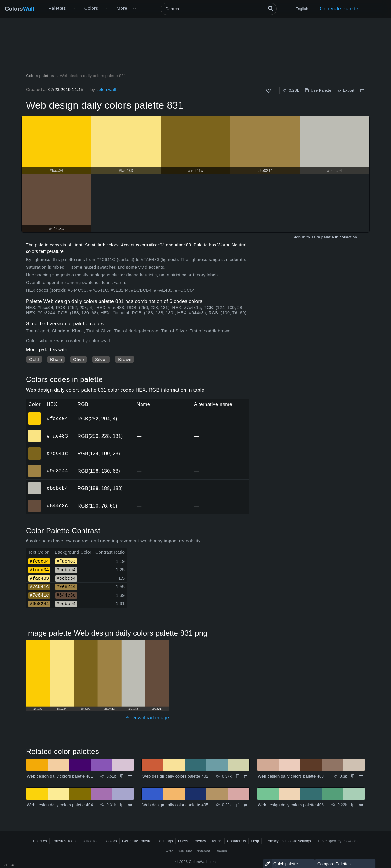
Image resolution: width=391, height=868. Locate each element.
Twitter (169, 851)
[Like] (268, 91)
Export (345, 90)
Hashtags (165, 841)
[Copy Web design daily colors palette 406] (353, 805)
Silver (101, 359)
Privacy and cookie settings (289, 841)
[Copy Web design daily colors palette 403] (353, 776)
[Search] (219, 9)
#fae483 (57, 436)
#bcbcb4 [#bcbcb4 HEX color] (35, 484)
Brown (125, 359)
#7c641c (57, 453)
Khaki (56, 359)
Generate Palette (339, 9)
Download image (147, 718)
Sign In (299, 237)
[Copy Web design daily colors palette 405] (238, 805)
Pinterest (203, 851)
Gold (34, 359)
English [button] (302, 9)
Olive (79, 359)
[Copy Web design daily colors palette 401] (122, 776)
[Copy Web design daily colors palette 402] (238, 776)
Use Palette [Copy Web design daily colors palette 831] (318, 90)
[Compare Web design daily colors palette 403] (361, 776)
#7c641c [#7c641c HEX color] (35, 449)
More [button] (122, 8)
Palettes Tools (64, 841)
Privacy (200, 841)
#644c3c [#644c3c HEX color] (35, 501)
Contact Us (237, 841)
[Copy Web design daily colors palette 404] (122, 805)
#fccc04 (57, 419)
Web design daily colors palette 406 (291, 805)
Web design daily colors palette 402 (175, 776)
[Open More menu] (73, 9)
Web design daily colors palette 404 (60, 805)
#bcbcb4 (57, 488)
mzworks (350, 841)
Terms (217, 841)
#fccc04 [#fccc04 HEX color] (35, 414)
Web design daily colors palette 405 (175, 805)
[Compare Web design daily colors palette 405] (246, 805)
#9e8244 (57, 471)
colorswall (106, 90)
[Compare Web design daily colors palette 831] (362, 90)
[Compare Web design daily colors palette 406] (361, 805)
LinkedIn (220, 851)
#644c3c (57, 506)
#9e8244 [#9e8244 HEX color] (35, 467)
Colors (20, 9)
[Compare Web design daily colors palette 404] (130, 805)
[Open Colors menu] (105, 9)
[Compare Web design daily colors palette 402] (246, 776)
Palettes (57, 8)
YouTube (185, 851)
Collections (91, 841)
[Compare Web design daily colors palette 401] (130, 776)
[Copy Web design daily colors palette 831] (237, 331)
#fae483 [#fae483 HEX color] (35, 432)
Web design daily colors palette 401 (60, 776)
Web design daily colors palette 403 (291, 776)
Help (255, 841)
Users (183, 841)
